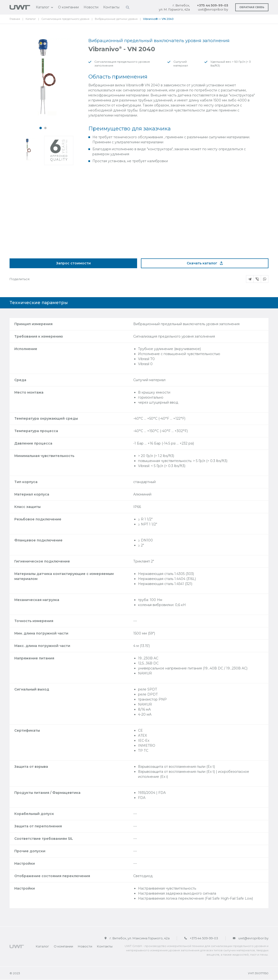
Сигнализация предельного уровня (65, 19)
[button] (41, 128)
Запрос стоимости (73, 263)
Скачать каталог (205, 263)
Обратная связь (252, 7)
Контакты (111, 7)
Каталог (43, 7)
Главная (15, 19)
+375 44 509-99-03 (213, 5)
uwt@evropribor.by (213, 9)
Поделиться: (20, 279)
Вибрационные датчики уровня (116, 19)
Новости (91, 7)
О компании (68, 7)
